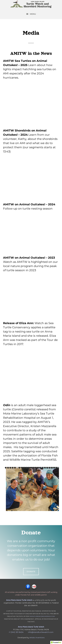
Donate (31, 572)
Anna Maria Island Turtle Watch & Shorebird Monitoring (31, 4)
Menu (33, 14)
